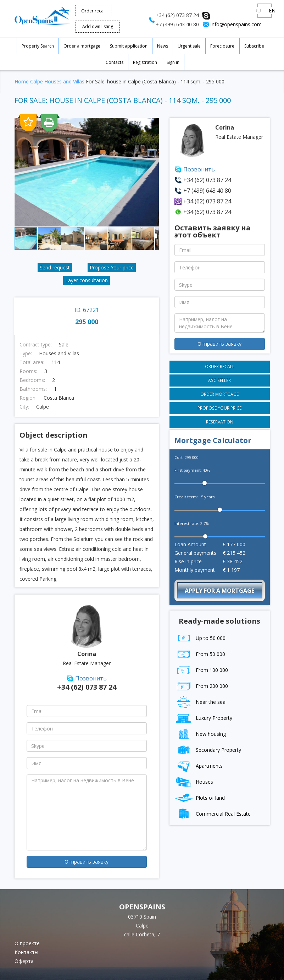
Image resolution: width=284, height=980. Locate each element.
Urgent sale (189, 46)
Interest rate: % (192, 523)
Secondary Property (208, 750)
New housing (200, 734)
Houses (194, 782)
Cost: (186, 457)
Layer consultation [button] (87, 280)
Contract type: (36, 345)
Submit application (129, 46)
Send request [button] (55, 267)
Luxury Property (203, 718)
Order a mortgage (82, 46)
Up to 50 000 (200, 638)
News (163, 46)
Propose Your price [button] (112, 267)
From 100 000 (201, 670)
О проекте (27, 943)
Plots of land (200, 798)
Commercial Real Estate (213, 814)
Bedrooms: (32, 380)
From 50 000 (200, 654)
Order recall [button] (220, 366)
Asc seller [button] (219, 380)
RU (258, 10)
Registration (145, 62)
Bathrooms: (33, 389)
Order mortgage (219, 394)
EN (272, 10)
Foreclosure (222, 46)
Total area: (32, 362)
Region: (28, 398)
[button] (152, 124)
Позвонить (91, 678)
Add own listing (98, 26)
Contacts (115, 62)
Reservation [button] (220, 422)
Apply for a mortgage (219, 591)
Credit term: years (194, 497)
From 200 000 (201, 686)
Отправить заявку (87, 862)
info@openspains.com (236, 24)
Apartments (199, 766)
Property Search (38, 46)
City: (24, 407)
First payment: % (192, 470)
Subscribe (254, 46)
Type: (26, 354)
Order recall (93, 11)
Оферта (24, 961)
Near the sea (200, 702)
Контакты (26, 952)
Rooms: (28, 371)
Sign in (173, 62)
